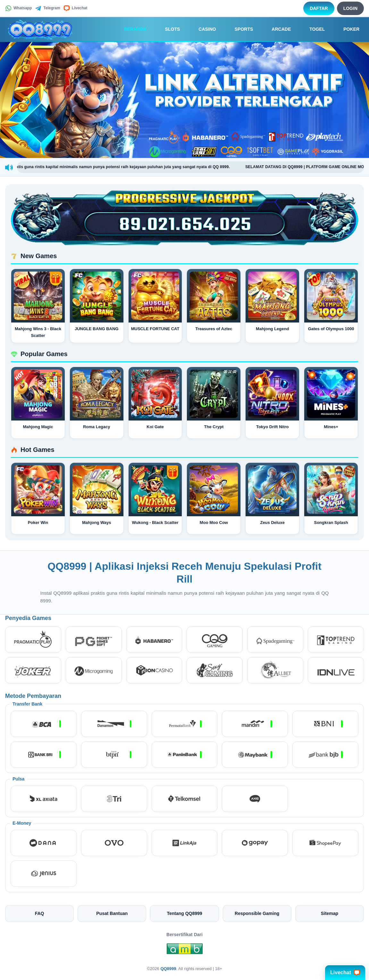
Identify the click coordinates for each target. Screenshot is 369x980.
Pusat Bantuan (112, 913)
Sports (239, 29)
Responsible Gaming (257, 913)
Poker (347, 29)
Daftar (319, 8)
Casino (203, 29)
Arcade (277, 29)
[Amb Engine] (185, 951)
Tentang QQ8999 (184, 913)
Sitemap (330, 913)
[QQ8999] (40, 29)
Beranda (131, 29)
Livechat (75, 8)
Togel (313, 29)
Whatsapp (18, 8)
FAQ (40, 913)
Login (350, 8)
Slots (168, 29)
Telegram (47, 8)
